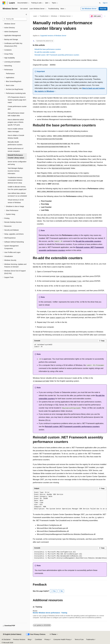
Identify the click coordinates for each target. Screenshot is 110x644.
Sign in (105, 3)
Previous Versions (19, 639)
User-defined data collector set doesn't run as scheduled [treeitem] (17, 195)
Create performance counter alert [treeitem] (17, 108)
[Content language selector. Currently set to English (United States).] (12, 634)
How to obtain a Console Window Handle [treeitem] (16, 137)
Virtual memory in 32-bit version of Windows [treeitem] (16, 201)
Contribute (38, 639)
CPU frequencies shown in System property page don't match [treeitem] (17, 100)
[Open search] (100, 3)
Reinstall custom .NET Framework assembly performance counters (57, 55)
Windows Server (65, 16)
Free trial (103, 9)
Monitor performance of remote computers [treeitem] (16, 150)
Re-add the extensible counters (45, 52)
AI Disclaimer (6, 639)
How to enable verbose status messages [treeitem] (15, 130)
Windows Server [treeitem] (10, 24)
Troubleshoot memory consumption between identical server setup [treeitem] (15, 180)
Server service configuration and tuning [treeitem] (17, 163)
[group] (70, 501)
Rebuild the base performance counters (48, 49)
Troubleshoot (44, 16)
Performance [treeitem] (10, 74)
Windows (54, 16)
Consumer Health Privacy (62, 639)
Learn (35, 16)
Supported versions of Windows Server (53, 36)
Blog (29, 639)
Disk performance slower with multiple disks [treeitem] (16, 114)
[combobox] (15, 19)
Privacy (47, 639)
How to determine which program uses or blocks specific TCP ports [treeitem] (16, 122)
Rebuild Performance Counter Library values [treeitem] (16, 156)
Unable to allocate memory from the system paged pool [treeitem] (17, 188)
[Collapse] (26, 14)
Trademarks (90, 639)
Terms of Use (79, 639)
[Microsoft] (4, 3)
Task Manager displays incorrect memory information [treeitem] (15, 171)
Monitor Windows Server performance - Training (50, 613)
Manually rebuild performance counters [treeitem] (15, 143)
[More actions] (105, 16)
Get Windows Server (89, 9)
